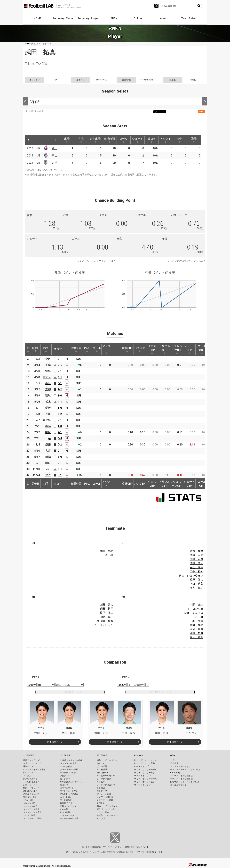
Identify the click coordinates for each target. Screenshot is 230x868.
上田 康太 (106, 605)
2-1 (60, 359)
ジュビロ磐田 (66, 800)
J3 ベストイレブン (142, 785)
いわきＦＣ (65, 776)
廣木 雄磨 (196, 551)
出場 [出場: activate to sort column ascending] (67, 140)
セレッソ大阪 (29, 803)
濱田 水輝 (196, 559)
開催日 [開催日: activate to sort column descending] (36, 349)
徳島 (48, 371)
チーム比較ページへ (70, 692)
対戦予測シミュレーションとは (185, 782)
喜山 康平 (196, 567)
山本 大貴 (196, 621)
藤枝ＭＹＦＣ (66, 803)
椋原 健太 (196, 580)
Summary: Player (88, 18)
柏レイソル (28, 773)
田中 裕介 (196, 571)
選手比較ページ (55, 742)
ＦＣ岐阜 (101, 782)
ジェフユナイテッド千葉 (34, 770)
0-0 (60, 365)
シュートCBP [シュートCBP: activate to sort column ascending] (189, 349)
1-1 (60, 377)
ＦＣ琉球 (101, 819)
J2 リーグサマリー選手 (144, 773)
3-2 (60, 414)
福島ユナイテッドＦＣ (107, 760)
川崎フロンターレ (31, 785)
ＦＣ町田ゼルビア (31, 782)
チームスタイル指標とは (181, 779)
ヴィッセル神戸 (30, 806)
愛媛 (48, 408)
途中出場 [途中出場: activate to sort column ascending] (95, 140)
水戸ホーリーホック (32, 763)
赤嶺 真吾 (196, 629)
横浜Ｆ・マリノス (31, 788)
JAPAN (113, 18)
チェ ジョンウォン (191, 576)
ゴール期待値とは (178, 785)
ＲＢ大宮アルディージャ (71, 782)
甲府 (48, 432)
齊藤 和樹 (196, 625)
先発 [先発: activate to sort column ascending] (81, 140)
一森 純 (108, 555)
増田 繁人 (196, 563)
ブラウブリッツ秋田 (69, 770)
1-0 (60, 396)
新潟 (48, 457)
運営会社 (129, 847)
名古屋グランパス (31, 794)
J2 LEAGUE (65, 755)
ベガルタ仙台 (66, 766)
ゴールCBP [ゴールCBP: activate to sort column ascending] (202, 349)
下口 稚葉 (196, 584)
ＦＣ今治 (64, 809)
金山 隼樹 (106, 551)
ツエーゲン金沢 (104, 779)
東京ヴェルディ (30, 779)
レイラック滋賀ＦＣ (106, 785)
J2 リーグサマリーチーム (145, 770)
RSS (201, 111)
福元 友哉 (196, 637)
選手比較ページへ (160, 692)
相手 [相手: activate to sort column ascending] (46, 349)
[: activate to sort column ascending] (35, 140)
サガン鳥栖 (65, 812)
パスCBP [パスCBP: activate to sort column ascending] (140, 349)
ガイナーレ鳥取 (104, 794)
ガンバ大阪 (28, 800)
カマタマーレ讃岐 (105, 800)
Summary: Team (63, 18)
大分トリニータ (67, 815)
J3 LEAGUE (102, 755)
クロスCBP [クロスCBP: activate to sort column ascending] (152, 349)
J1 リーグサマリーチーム (145, 760)
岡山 (54, 148)
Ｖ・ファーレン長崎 (32, 819)
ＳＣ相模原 (102, 770)
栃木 (48, 402)
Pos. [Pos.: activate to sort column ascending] (87, 349)
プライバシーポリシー (113, 847)
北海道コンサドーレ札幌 (71, 760)
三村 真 (198, 617)
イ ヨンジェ (195, 609)
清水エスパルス (30, 791)
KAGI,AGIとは (177, 773)
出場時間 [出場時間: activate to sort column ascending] (109, 140)
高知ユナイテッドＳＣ (107, 806)
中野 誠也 (196, 605)
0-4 (60, 438)
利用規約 (88, 847)
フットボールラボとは (180, 766)
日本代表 (174, 763)
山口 (48, 463)
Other (173, 755)
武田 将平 (106, 609)
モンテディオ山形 (68, 773)
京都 (48, 389)
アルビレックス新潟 (69, 794)
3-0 (60, 457)
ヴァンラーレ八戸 (68, 763)
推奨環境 (97, 847)
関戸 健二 (106, 613)
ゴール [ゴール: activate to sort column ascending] (123, 140)
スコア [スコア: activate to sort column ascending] (58, 349)
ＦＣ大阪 (101, 788)
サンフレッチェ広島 (32, 812)
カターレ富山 (66, 797)
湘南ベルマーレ (67, 788)
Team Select (189, 18)
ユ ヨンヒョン (104, 625)
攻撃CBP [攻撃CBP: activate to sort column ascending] (127, 349)
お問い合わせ (141, 847)
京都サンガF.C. (30, 797)
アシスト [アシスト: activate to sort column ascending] (166, 140)
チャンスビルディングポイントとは (94, 261)
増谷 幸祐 (196, 588)
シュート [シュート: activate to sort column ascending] (138, 140)
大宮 (48, 451)
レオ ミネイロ (194, 613)
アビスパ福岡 (29, 815)
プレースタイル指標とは (181, 776)
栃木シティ (65, 779)
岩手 (54, 163)
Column (138, 18)
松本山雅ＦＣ (103, 773)
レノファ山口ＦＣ (105, 797)
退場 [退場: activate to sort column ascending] (194, 140)
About (164, 18)
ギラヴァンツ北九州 (106, 809)
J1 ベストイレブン (142, 766)
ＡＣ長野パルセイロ (106, 776)
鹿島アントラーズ (31, 760)
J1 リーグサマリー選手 (144, 763)
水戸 (48, 475)
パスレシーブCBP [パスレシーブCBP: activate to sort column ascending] (177, 349)
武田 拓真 (196, 633)
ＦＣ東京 (27, 776)
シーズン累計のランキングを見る (185, 261)
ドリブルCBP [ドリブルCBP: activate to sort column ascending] (164, 349)
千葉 (48, 365)
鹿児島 (47, 420)
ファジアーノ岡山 (31, 809)
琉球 (48, 396)
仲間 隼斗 (106, 617)
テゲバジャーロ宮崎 (69, 819)
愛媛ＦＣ (101, 803)
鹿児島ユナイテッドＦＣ (108, 815)
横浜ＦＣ (64, 785)
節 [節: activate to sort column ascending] (28, 349)
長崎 (48, 414)
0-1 (60, 383)
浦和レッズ (28, 766)
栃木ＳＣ (101, 763)
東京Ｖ (47, 377)
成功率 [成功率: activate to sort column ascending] (152, 140)
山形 (48, 383)
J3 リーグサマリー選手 (144, 782)
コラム (173, 760)
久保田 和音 (105, 621)
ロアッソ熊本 (103, 812)
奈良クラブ (102, 791)
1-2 (60, 389)
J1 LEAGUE (28, 755)
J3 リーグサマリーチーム (145, 779)
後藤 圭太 (196, 555)
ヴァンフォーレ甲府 (69, 791)
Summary (138, 755)
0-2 (60, 445)
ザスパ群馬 (102, 766)
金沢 (48, 359)
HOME (38, 18)
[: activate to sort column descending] (29, 140)
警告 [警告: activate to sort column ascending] (180, 140)
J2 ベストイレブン (142, 776)
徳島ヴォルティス (68, 806)
